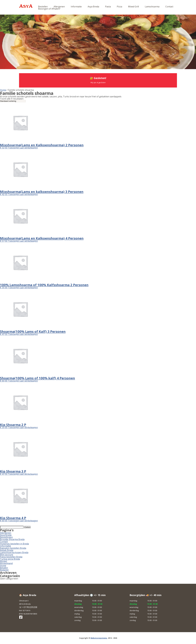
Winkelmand (6, 563)
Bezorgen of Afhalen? (49, 9)
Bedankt (4, 570)
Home (3, 90)
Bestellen (43, 7)
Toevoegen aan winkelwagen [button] (23, 148)
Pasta (108, 7)
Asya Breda (93, 7)
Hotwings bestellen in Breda (14, 544)
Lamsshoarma (152, 7)
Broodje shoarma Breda (12, 539)
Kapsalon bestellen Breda (13, 548)
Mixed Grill (133, 7)
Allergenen (59, 7)
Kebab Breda (7, 550)
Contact (169, 7)
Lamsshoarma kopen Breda (14, 552)
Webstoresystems (99, 638)
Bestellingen (6, 537)
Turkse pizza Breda (10, 559)
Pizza (119, 7)
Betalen (4, 568)
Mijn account (7, 555)
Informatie (76, 7)
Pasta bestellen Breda (11, 557)
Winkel (3, 561)
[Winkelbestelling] (13, 101)
